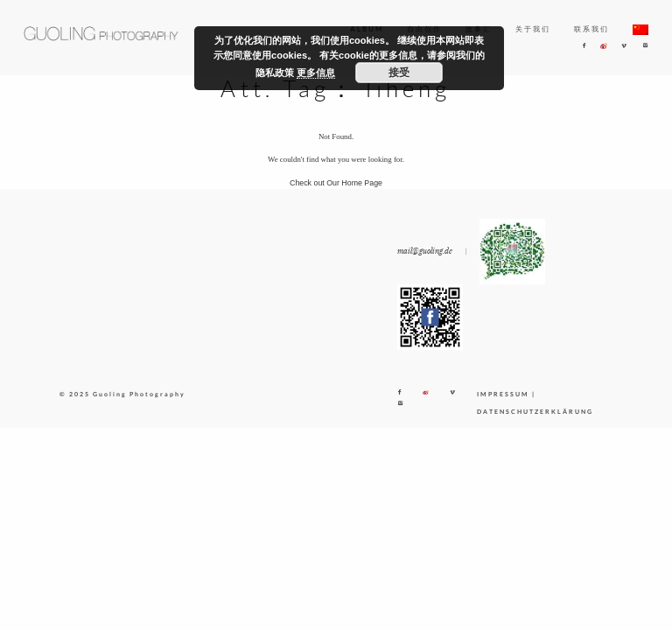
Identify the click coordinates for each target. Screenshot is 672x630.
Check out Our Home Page (336, 183)
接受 (399, 73)
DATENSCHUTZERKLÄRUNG (535, 411)
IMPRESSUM (503, 394)
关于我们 (533, 29)
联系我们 (591, 29)
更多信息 (316, 73)
